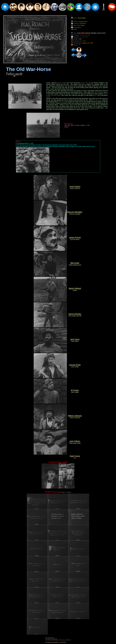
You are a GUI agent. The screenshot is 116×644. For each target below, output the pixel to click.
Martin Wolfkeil (75, 288)
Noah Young (75, 456)
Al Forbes (75, 390)
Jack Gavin (75, 339)
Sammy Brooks (75, 314)
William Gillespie (75, 416)
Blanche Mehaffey (75, 212)
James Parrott (75, 238)
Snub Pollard (75, 187)
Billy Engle (75, 263)
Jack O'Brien (75, 441)
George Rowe (75, 365)
